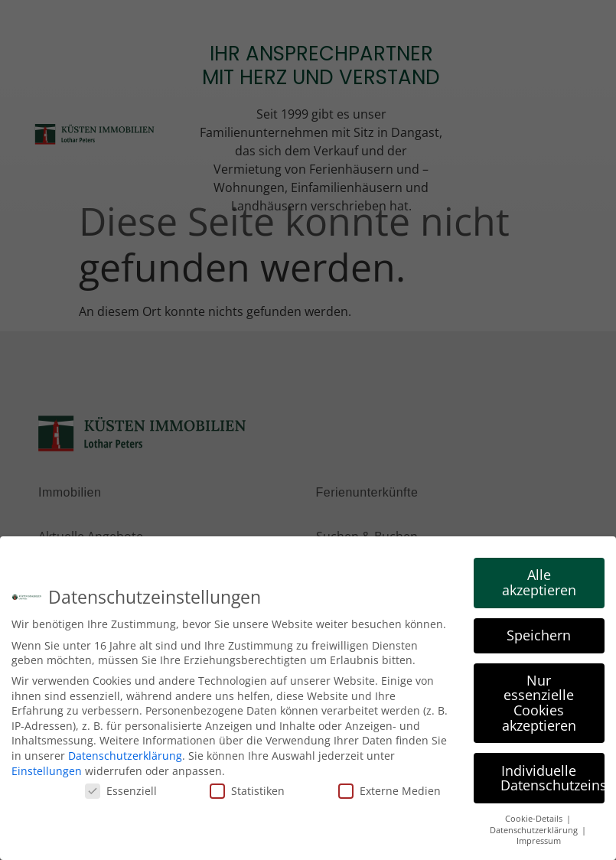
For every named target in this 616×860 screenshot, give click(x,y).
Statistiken (247, 789)
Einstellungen (47, 769)
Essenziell (121, 789)
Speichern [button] (539, 633)
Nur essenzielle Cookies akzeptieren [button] (539, 700)
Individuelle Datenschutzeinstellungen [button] (552, 776)
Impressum (539, 839)
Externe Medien (389, 789)
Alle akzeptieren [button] (539, 581)
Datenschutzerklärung (125, 754)
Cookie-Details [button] (535, 817)
